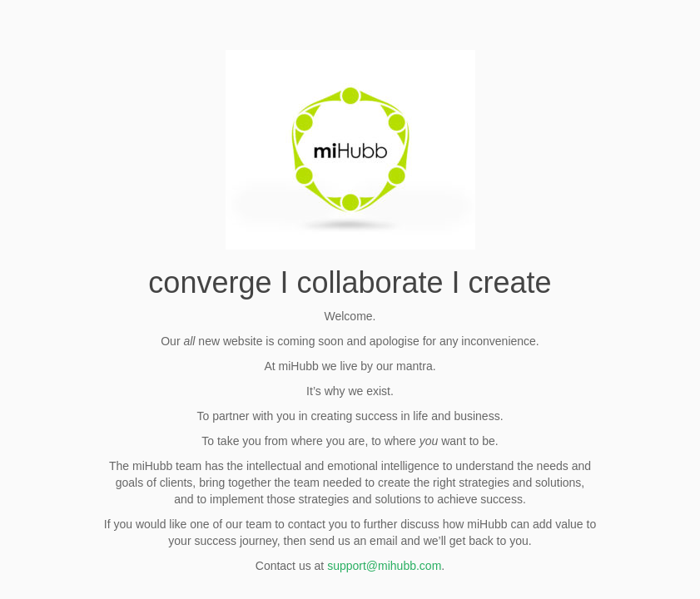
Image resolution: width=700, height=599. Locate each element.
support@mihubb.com (384, 566)
